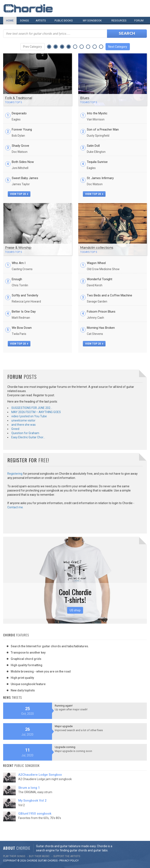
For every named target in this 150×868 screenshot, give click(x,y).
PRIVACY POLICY (69, 861)
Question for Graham (25, 433)
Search (127, 33)
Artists (41, 20)
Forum (139, 20)
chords (52, 861)
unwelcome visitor (23, 420)
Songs (24, 20)
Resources (119, 20)
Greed (15, 429)
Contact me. (15, 507)
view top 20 (19, 194)
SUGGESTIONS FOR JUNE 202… (32, 408)
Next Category (118, 47)
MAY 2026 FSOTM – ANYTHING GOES (36, 412)
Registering (15, 474)
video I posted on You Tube (29, 416)
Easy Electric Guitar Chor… (28, 437)
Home (10, 20)
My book (92, 20)
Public (64, 20)
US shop (75, 610)
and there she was (23, 425)
